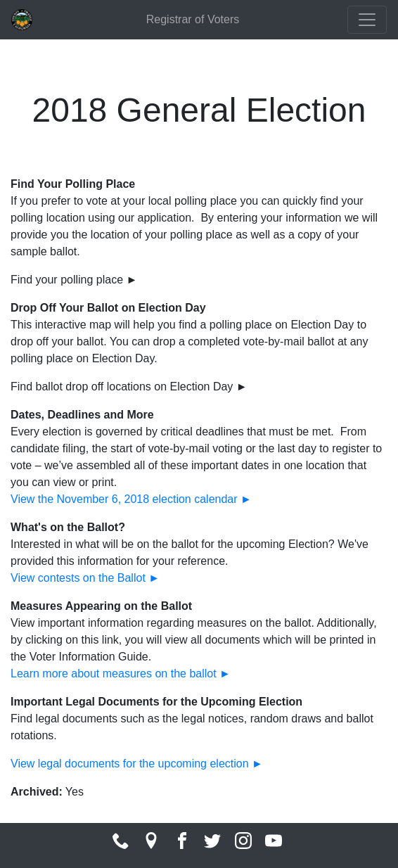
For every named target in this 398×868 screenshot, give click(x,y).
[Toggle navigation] (367, 20)
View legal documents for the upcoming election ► (137, 764)
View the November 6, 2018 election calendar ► (131, 499)
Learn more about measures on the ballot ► (121, 674)
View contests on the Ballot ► (85, 578)
